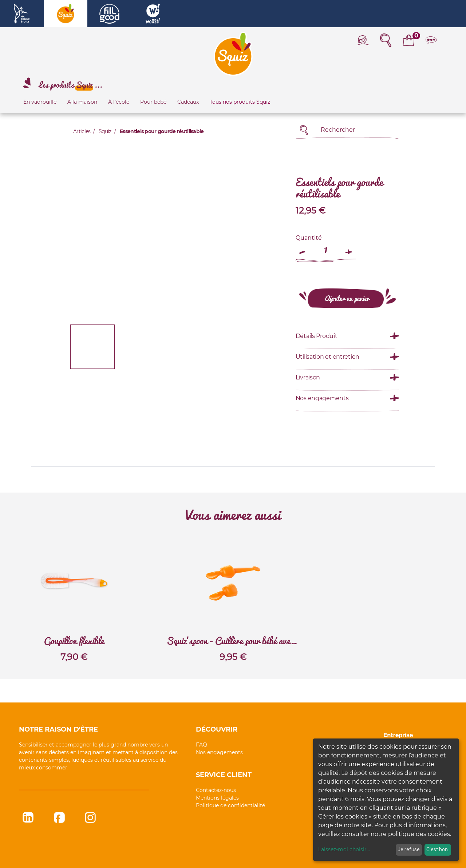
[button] (84, 249)
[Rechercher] (304, 130)
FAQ (202, 745)
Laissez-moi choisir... (344, 849)
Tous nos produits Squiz (240, 102)
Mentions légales (217, 798)
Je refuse (409, 849)
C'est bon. (438, 849)
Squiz (105, 131)
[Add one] (349, 248)
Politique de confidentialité (230, 805)
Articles (82, 131)
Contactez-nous (216, 790)
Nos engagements (219, 752)
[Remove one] (303, 248)
